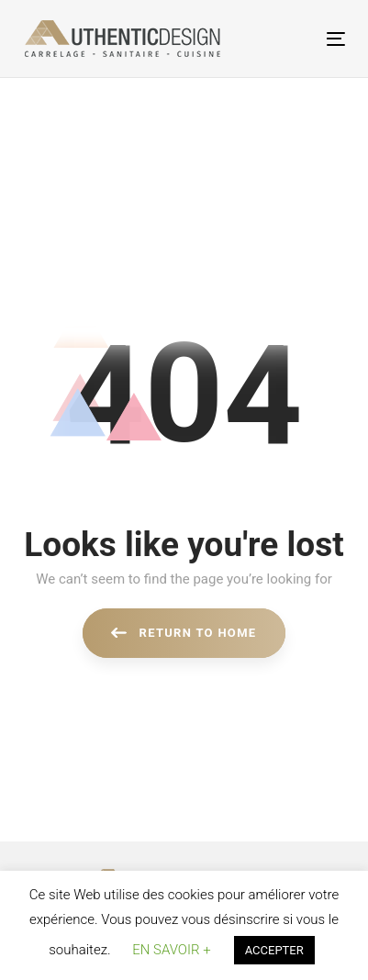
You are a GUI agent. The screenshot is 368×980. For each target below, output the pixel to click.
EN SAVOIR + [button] (171, 950)
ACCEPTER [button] (274, 950)
